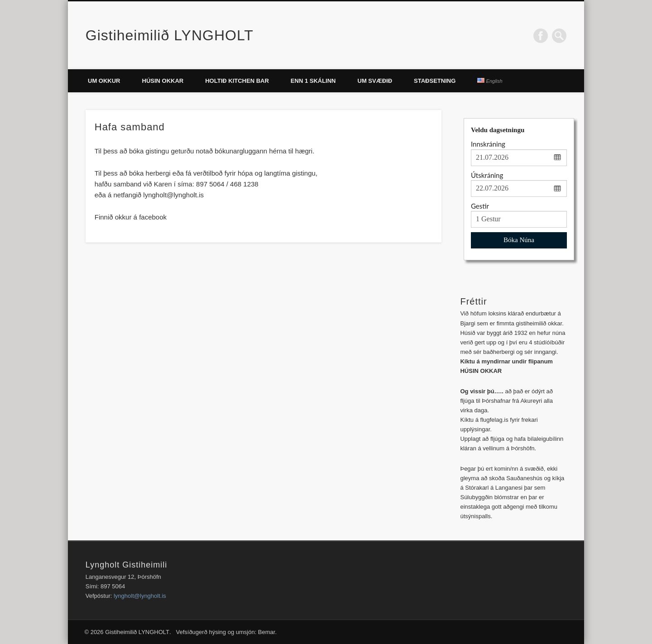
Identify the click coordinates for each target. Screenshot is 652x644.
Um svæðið (375, 81)
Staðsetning (435, 81)
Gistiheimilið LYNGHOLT (170, 35)
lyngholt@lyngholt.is (140, 596)
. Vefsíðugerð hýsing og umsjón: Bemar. (223, 632)
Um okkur (104, 81)
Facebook (541, 36)
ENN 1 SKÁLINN (313, 81)
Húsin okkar (163, 81)
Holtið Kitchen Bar (237, 81)
